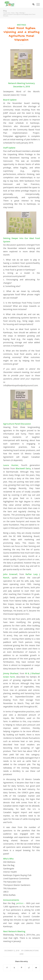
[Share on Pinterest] (22, 968)
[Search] (32, 4)
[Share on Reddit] (29, 968)
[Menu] (37, 4)
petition (20, 903)
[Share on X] (14, 968)
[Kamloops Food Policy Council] (18, 4)
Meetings (21, 25)
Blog (5, 11)
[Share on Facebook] (7, 968)
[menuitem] (32, 4)
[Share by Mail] (36, 968)
